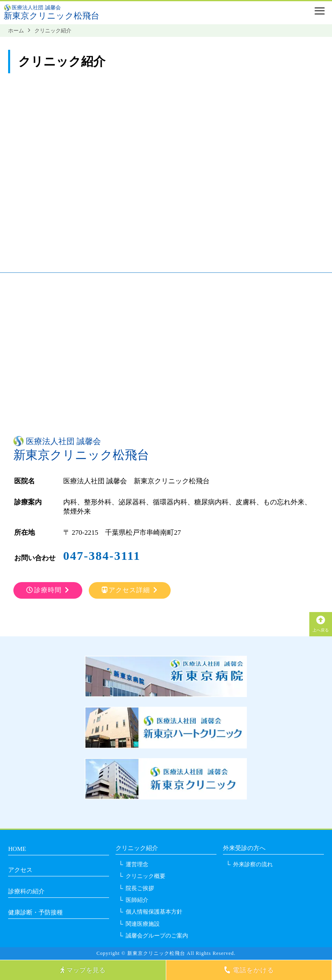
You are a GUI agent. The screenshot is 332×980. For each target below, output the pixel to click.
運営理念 (137, 864)
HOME (17, 849)
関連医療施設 (143, 924)
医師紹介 (137, 900)
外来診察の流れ (253, 864)
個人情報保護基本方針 (154, 912)
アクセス (20, 870)
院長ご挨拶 (140, 888)
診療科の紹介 (26, 891)
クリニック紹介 (137, 848)
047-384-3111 (102, 556)
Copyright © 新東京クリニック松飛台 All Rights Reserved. (166, 953)
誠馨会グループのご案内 (157, 936)
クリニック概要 (146, 876)
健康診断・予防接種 (35, 912)
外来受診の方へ (244, 848)
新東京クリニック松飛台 (51, 16)
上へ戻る (321, 624)
